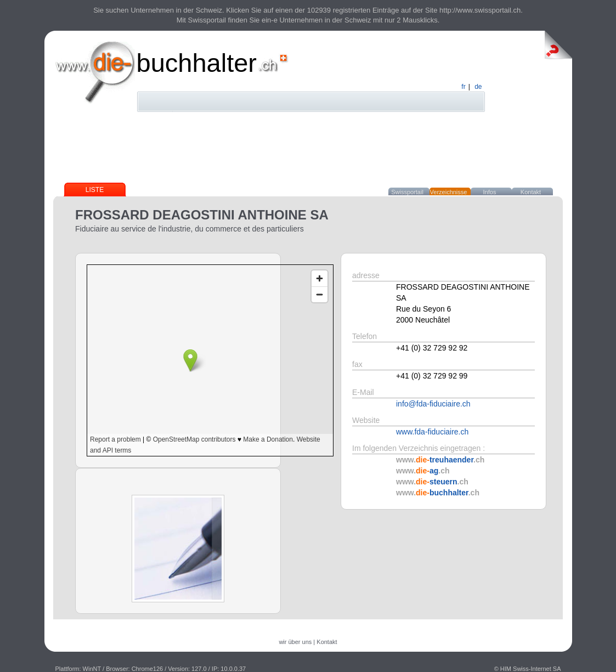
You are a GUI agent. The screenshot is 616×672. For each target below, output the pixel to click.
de (478, 87)
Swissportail (407, 192)
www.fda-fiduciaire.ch (432, 432)
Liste (95, 190)
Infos (490, 192)
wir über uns (295, 642)
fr (463, 87)
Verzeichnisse (449, 192)
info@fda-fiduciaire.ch (433, 404)
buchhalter (197, 63)
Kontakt (531, 192)
